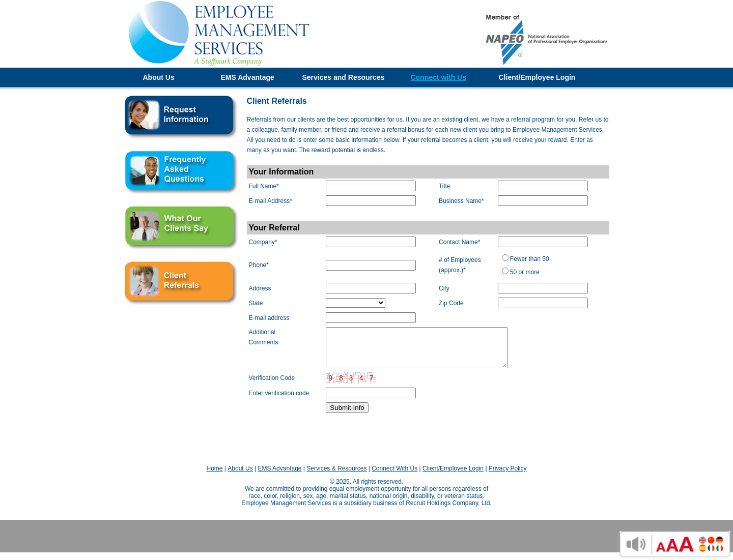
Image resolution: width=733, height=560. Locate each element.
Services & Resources (336, 476)
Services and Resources (344, 77)
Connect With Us (394, 476)
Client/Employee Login (537, 77)
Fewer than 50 (530, 259)
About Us (159, 77)
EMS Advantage (248, 77)
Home (214, 476)
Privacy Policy (508, 476)
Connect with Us (439, 77)
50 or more (525, 272)
